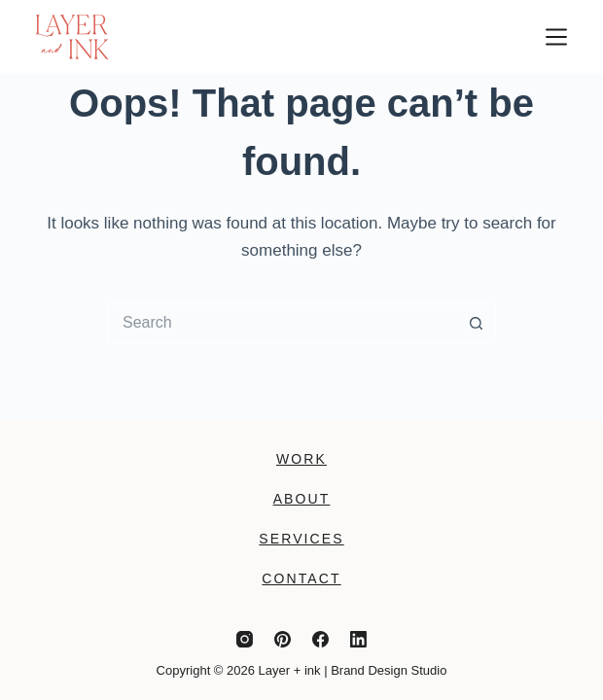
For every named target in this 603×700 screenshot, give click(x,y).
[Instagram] (245, 639)
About (302, 499)
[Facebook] (320, 639)
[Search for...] (282, 323)
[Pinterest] (283, 639)
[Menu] (556, 37)
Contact (301, 578)
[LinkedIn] (358, 639)
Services (301, 539)
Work (301, 459)
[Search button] (477, 323)
